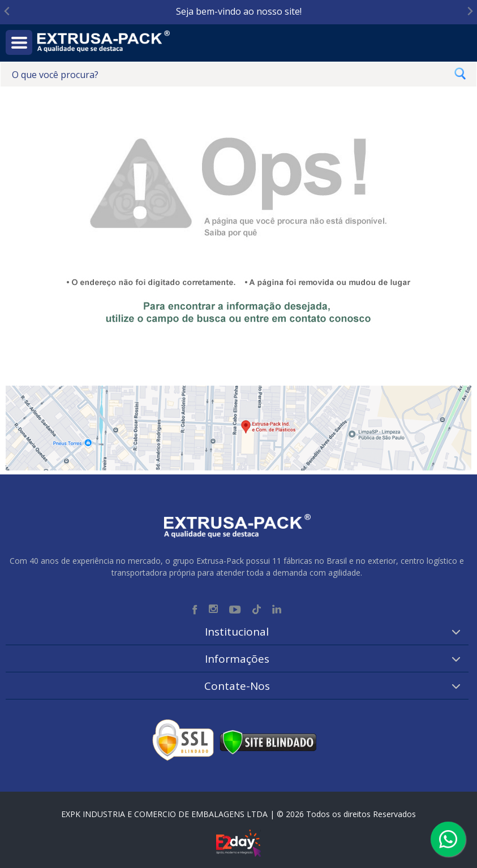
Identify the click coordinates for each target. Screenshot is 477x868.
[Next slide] (469, 12)
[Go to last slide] (8, 12)
